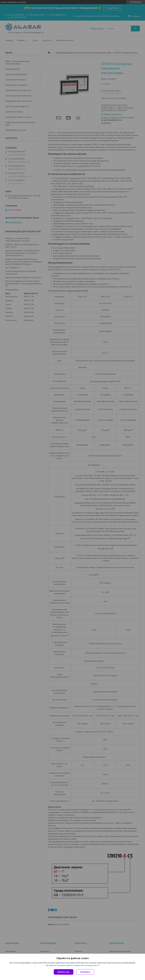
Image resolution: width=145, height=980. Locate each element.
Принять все (64, 972)
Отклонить (85, 972)
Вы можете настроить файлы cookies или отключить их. (71, 965)
